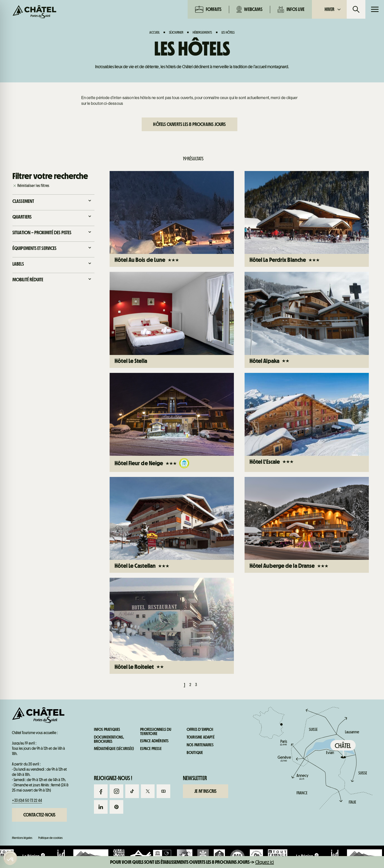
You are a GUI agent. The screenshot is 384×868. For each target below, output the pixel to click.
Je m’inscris (205, 791)
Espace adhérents (154, 741)
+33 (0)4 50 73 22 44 (27, 800)
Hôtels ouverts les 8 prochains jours (189, 124)
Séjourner (176, 32)
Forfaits (208, 9)
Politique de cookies (50, 838)
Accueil (154, 32)
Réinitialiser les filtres (33, 186)
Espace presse (151, 749)
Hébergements (202, 32)
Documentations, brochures (109, 739)
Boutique (195, 753)
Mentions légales (22, 838)
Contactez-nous (40, 815)
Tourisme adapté (201, 737)
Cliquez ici (265, 862)
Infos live (291, 9)
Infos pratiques (304, 213)
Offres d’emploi (200, 730)
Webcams (250, 9)
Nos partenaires (200, 745)
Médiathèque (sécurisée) (114, 749)
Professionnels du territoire (156, 732)
